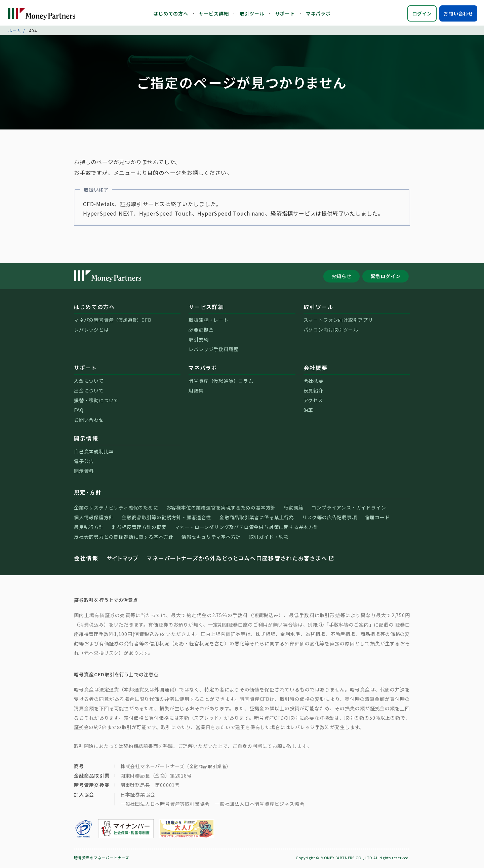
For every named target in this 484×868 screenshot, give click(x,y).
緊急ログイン (386, 278)
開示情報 (86, 440)
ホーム (14, 32)
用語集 (196, 392)
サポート (285, 13)
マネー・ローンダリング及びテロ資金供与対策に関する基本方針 (247, 529)
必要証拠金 (201, 331)
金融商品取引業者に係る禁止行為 (257, 519)
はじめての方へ (171, 13)
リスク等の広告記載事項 (330, 519)
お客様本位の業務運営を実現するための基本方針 (221, 509)
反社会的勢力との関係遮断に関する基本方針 (124, 538)
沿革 (309, 412)
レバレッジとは (91, 331)
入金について (89, 382)
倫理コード (377, 519)
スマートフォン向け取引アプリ (338, 322)
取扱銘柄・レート (208, 322)
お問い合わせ (458, 13)
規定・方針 (88, 494)
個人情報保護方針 (94, 519)
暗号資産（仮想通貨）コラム (221, 382)
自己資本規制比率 (94, 453)
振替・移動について (96, 402)
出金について (89, 392)
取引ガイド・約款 (269, 538)
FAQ (79, 412)
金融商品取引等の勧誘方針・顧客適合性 (166, 519)
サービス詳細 (214, 13)
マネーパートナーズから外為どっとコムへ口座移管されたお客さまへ (241, 560)
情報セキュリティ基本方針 (211, 538)
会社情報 (86, 560)
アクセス (313, 402)
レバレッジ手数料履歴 (213, 351)
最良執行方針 (89, 529)
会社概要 (316, 369)
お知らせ (341, 278)
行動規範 (294, 509)
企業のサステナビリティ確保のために (116, 509)
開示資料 (84, 473)
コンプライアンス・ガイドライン (349, 509)
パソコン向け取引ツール (331, 331)
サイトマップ (123, 560)
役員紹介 (313, 392)
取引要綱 (198, 341)
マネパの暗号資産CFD (113, 322)
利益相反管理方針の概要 (139, 529)
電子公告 (84, 463)
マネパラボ (318, 13)
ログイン (422, 13)
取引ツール (252, 13)
